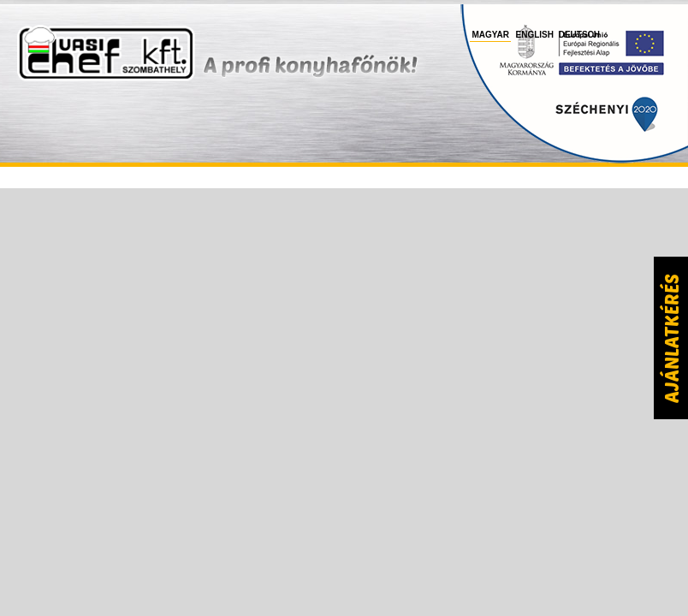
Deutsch (579, 35)
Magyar (490, 35)
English (535, 35)
